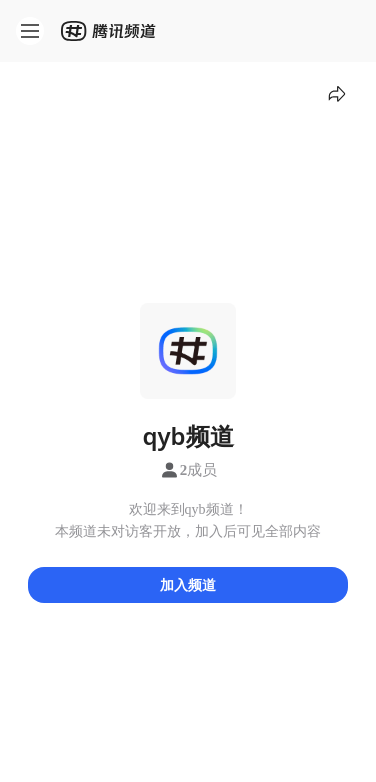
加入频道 (188, 584)
